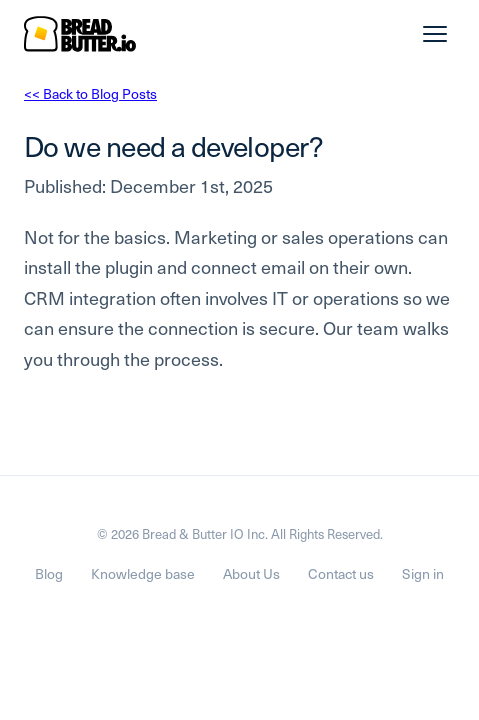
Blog (49, 573)
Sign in (423, 573)
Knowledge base (143, 573)
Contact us (341, 573)
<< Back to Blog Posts (90, 93)
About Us (251, 573)
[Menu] (435, 34)
